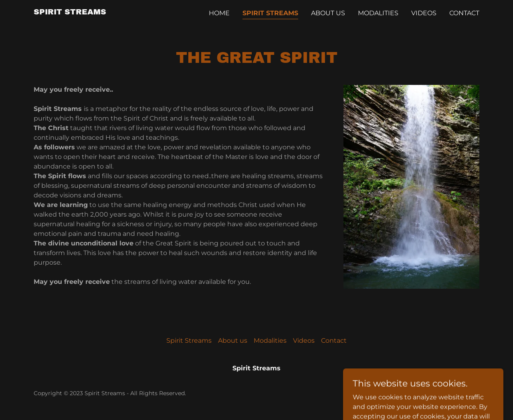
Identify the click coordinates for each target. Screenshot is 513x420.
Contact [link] (464, 13)
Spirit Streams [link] (270, 13)
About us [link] (328, 13)
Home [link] (219, 13)
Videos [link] (424, 13)
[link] (70, 12)
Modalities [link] (378, 13)
